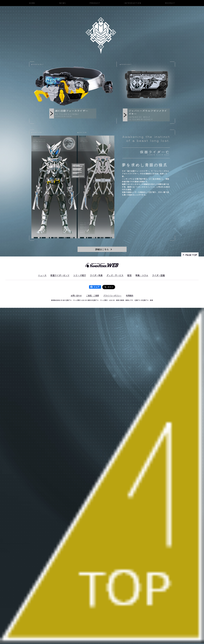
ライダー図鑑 (158, 275)
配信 (129, 275)
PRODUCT (95, 3)
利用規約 (130, 295)
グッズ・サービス (115, 275)
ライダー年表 (96, 275)
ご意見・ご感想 (92, 295)
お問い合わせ (76, 295)
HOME (32, 3)
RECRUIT (170, 3)
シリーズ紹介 (80, 275)
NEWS (63, 3)
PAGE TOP (191, 255)
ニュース (42, 275)
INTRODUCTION (133, 3)
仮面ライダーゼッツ (60, 275)
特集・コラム (142, 275)
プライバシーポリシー (112, 295)
